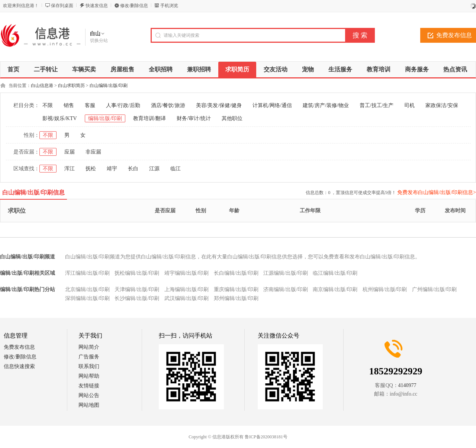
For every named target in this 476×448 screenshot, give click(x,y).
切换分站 (99, 41)
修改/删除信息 (134, 6)
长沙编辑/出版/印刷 (137, 298)
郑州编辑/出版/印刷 (236, 298)
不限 (48, 105)
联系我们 (89, 366)
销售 (69, 105)
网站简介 (89, 347)
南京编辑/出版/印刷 (335, 289)
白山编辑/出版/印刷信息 (34, 192)
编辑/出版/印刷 (105, 118)
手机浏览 (169, 6)
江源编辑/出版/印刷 (286, 273)
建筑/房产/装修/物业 (326, 105)
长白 (133, 169)
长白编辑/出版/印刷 (236, 273)
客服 (90, 105)
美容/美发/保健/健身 (219, 105)
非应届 (93, 152)
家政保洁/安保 (442, 105)
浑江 (70, 169)
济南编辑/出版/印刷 (286, 289)
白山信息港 (42, 86)
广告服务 (89, 357)
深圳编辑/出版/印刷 (87, 298)
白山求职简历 (71, 86)
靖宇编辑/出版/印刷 (187, 273)
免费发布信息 (19, 347)
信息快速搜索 (19, 366)
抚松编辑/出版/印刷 (137, 273)
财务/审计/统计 (194, 118)
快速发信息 (97, 6)
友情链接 (89, 386)
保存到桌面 (62, 6)
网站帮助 (89, 376)
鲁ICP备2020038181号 (266, 437)
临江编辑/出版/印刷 (335, 273)
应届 (70, 152)
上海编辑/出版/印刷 (187, 289)
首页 (13, 69)
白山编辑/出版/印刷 (109, 86)
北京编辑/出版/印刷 (87, 289)
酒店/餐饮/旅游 (168, 105)
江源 (154, 169)
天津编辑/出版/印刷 (137, 289)
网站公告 (89, 395)
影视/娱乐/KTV (60, 118)
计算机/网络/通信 (272, 105)
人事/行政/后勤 (123, 105)
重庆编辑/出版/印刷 (236, 289)
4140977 (407, 385)
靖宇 (112, 169)
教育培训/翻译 (149, 118)
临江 (176, 169)
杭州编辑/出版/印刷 (385, 289)
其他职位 (232, 118)
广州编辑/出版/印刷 (434, 289)
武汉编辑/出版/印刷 (187, 298)
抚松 (91, 169)
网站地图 (89, 405)
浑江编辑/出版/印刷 (87, 273)
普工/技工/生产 (377, 105)
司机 (409, 105)
